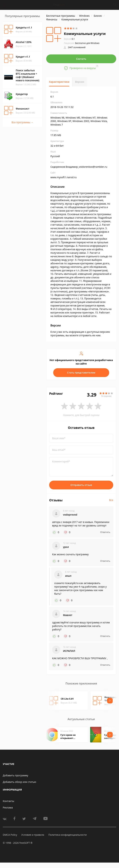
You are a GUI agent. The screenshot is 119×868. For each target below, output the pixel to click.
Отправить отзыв (81, 485)
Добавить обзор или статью (20, 782)
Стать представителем (81, 373)
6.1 (69, 39)
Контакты (8, 801)
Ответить (105, 532)
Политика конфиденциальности (67, 835)
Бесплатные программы (61, 16)
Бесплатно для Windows (87, 43)
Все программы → (22, 122)
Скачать (81, 59)
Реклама (8, 808)
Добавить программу (15, 775)
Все (111, 500)
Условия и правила (33, 835)
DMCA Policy (10, 835)
